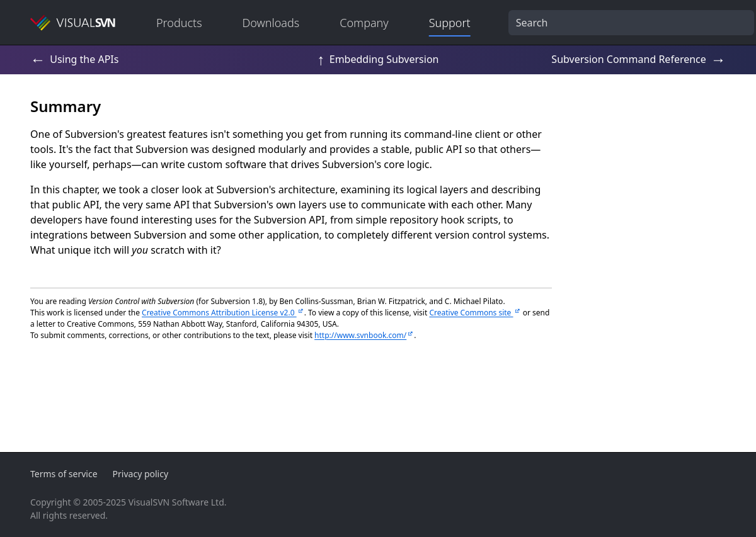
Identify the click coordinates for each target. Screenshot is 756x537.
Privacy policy (141, 474)
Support (450, 23)
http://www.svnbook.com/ (360, 335)
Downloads (271, 23)
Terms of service (64, 474)
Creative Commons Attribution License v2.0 (219, 313)
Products (179, 23)
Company (364, 23)
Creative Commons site (471, 313)
